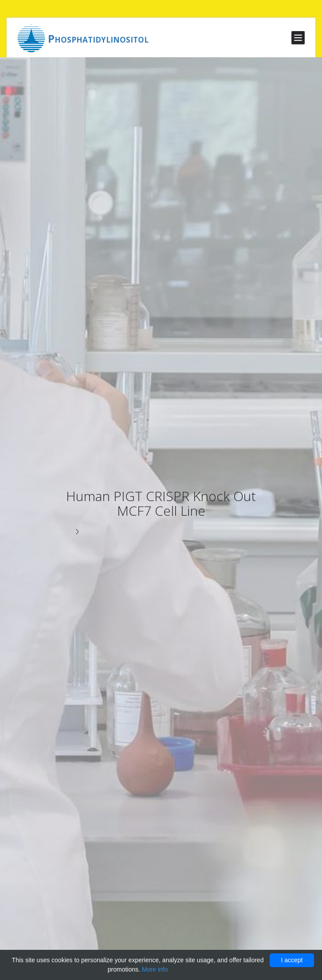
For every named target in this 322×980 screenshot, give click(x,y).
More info (155, 969)
